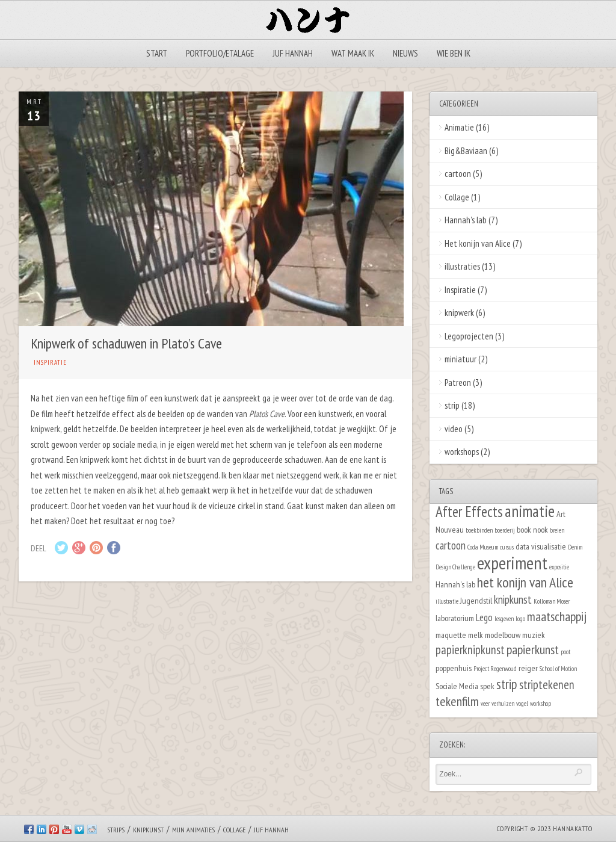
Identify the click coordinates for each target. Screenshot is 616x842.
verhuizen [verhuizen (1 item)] (503, 704)
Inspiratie (50, 362)
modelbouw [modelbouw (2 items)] (503, 635)
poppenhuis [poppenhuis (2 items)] (454, 668)
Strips (116, 830)
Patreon (458, 382)
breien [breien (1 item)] (557, 530)
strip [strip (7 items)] (507, 684)
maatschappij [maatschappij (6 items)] (557, 616)
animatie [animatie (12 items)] (530, 511)
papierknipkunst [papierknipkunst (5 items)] (470, 650)
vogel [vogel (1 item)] (522, 704)
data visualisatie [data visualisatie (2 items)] (541, 546)
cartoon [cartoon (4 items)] (451, 545)
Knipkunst (148, 830)
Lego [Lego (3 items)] (484, 618)
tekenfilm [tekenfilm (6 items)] (457, 701)
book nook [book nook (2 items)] (532, 529)
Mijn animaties (193, 830)
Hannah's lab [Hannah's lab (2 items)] (455, 584)
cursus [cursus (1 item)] (507, 547)
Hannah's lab (466, 220)
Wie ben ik (454, 53)
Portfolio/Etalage (220, 53)
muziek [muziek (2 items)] (534, 635)
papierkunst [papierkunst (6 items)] (533, 649)
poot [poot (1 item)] (565, 652)
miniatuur (460, 359)
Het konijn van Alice (478, 243)
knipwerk (45, 429)
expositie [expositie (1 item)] (559, 567)
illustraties (462, 266)
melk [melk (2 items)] (476, 635)
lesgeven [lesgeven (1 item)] (504, 619)
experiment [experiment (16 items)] (512, 563)
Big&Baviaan (466, 151)
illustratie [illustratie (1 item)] (447, 601)
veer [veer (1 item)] (485, 704)
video (454, 429)
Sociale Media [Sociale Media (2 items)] (457, 686)
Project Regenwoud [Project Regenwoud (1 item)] (495, 669)
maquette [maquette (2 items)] (451, 635)
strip (452, 405)
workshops (462, 452)
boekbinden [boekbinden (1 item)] (479, 530)
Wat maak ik (353, 53)
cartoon (458, 174)
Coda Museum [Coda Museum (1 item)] (483, 547)
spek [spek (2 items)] (487, 686)
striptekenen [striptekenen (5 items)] (547, 685)
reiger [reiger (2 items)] (528, 668)
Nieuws (405, 53)
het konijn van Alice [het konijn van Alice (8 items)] (525, 582)
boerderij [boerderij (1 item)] (505, 530)
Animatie (459, 127)
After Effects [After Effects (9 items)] (469, 512)
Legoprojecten (469, 336)
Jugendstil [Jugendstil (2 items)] (476, 600)
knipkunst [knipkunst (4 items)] (513, 599)
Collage (457, 197)
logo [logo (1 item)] (520, 619)
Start (157, 53)
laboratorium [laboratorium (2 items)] (455, 618)
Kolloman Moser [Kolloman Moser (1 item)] (552, 601)
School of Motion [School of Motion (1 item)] (558, 669)
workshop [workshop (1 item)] (541, 704)
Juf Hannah (293, 53)
